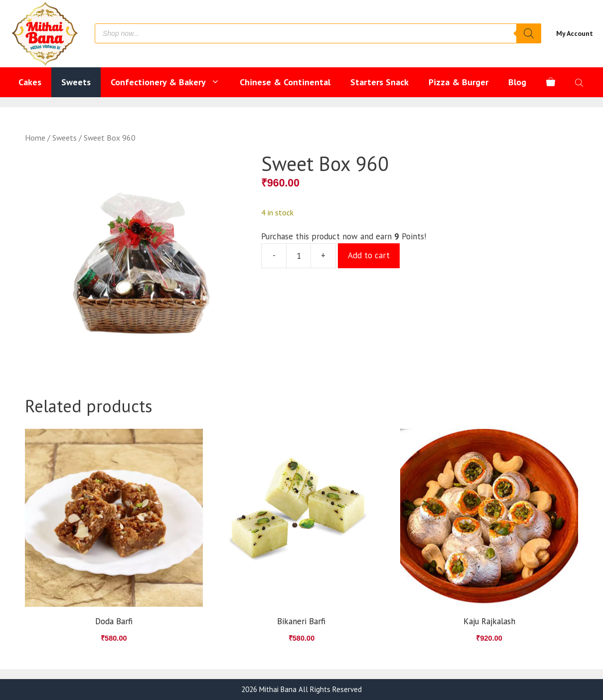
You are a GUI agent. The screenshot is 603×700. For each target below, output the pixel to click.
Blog (517, 82)
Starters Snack (379, 82)
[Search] (529, 33)
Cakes (30, 82)
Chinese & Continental (285, 82)
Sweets (76, 82)
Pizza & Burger (458, 82)
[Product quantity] (299, 256)
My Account (575, 33)
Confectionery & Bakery (170, 82)
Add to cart (369, 255)
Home (35, 138)
